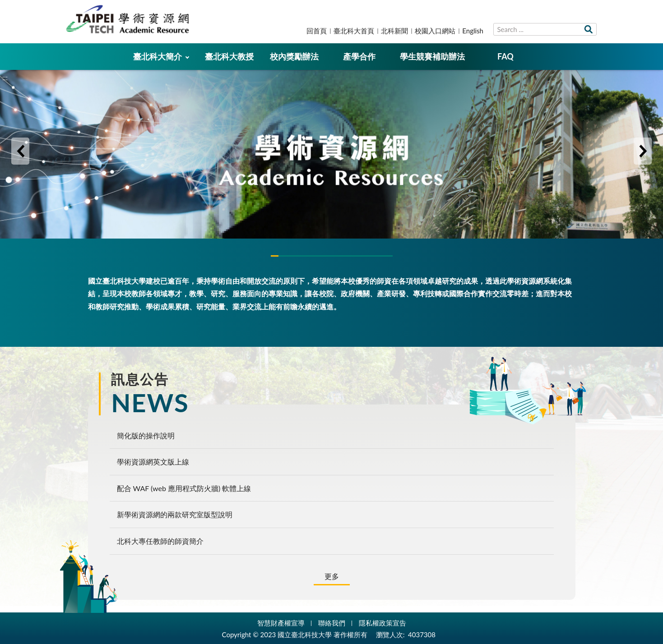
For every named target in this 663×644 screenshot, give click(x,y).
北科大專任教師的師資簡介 (160, 541)
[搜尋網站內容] (545, 29)
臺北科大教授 (229, 56)
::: (5, 7)
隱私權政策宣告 (382, 623)
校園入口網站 (435, 31)
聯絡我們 (332, 623)
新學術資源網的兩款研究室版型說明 (175, 514)
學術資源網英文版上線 (153, 462)
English (473, 31)
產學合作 (359, 56)
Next (643, 151)
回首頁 (317, 31)
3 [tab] (372, 256)
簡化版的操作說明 (146, 435)
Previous (20, 151)
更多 (332, 576)
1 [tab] (291, 256)
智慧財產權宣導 (281, 623)
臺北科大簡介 (158, 56)
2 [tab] (332, 256)
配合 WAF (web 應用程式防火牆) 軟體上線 (184, 488)
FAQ (505, 56)
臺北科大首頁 (354, 31)
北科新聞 (394, 31)
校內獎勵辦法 (294, 56)
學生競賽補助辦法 (432, 56)
